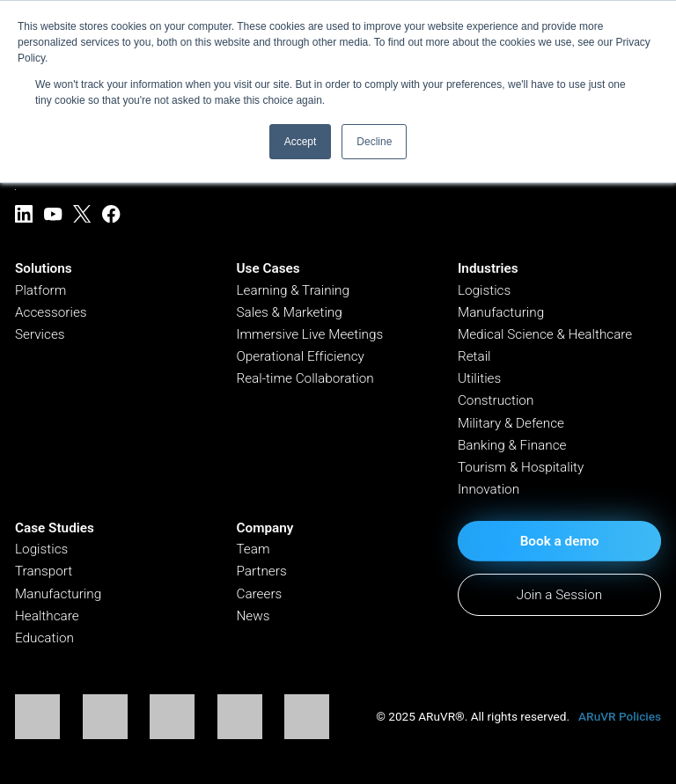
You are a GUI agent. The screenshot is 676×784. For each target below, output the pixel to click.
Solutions (44, 268)
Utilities (479, 378)
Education (44, 638)
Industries (488, 268)
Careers (259, 594)
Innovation (489, 489)
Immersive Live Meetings (309, 334)
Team (253, 549)
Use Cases (268, 268)
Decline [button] (374, 142)
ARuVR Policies (620, 716)
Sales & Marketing (289, 312)
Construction (496, 400)
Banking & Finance (512, 445)
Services (40, 334)
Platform (40, 290)
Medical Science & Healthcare (545, 334)
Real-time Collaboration (305, 378)
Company (265, 528)
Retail (474, 356)
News (253, 616)
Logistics (484, 290)
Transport (44, 571)
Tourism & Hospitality (521, 467)
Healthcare (47, 616)
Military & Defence (511, 423)
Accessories (51, 312)
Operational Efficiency (300, 356)
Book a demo (560, 541)
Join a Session (559, 595)
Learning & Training (292, 290)
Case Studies (55, 528)
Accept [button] (301, 142)
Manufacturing (501, 312)
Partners (261, 571)
